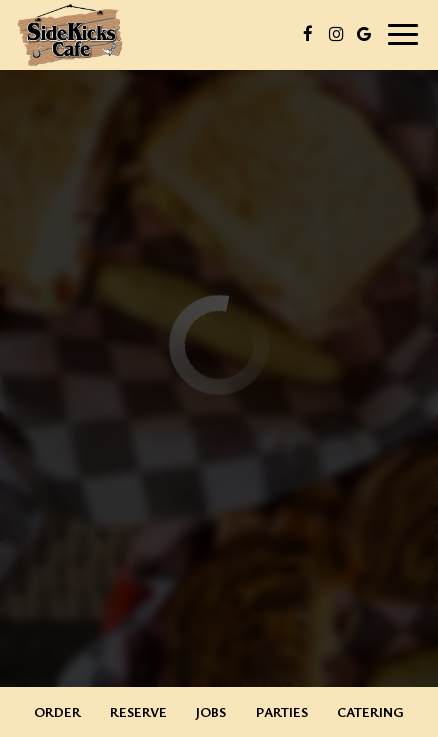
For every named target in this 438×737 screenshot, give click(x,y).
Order (57, 711)
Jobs (211, 711)
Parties (282, 711)
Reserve (138, 711)
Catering (370, 711)
